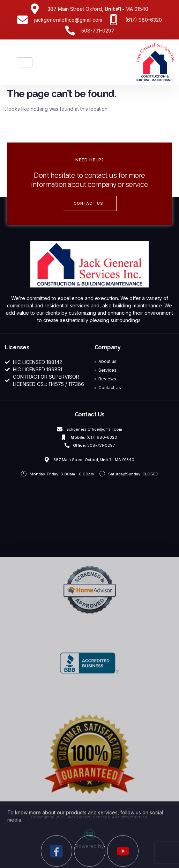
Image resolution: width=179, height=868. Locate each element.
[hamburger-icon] (25, 62)
